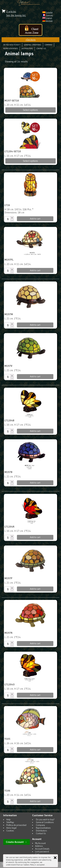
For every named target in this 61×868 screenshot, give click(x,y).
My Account (40, 843)
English (49, 18)
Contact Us (41, 49)
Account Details (42, 849)
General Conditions (33, 45)
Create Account (15, 842)
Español (49, 12)
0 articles (11, 12)
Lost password (42, 852)
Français (49, 15)
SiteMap (10, 822)
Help (8, 820)
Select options (30, 110)
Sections (31, 40)
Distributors (27, 49)
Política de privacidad (16, 825)
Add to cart (35, 219)
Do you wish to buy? (12, 45)
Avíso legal (11, 828)
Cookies (10, 831)
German (49, 21)
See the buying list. (16, 15)
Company (49, 45)
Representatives (11, 49)
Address (39, 846)
